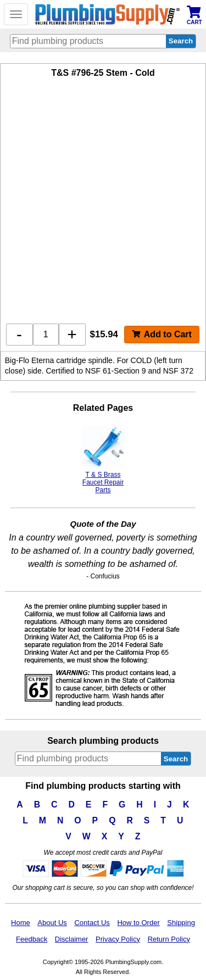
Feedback (32, 939)
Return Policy (169, 939)
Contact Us (92, 923)
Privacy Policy (118, 939)
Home (21, 923)
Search (176, 759)
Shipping (181, 923)
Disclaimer (72, 939)
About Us (52, 923)
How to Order (138, 923)
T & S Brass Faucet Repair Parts (103, 460)
